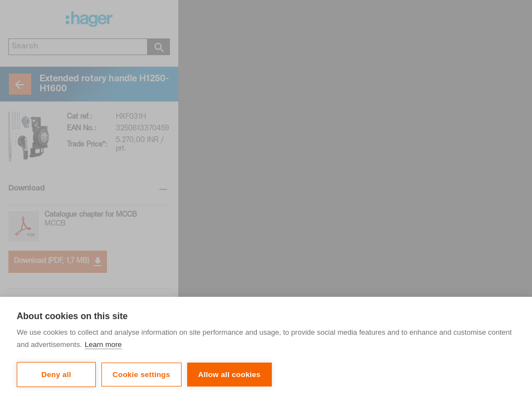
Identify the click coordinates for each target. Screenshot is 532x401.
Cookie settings (141, 375)
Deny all (56, 375)
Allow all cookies (230, 375)
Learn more (103, 344)
